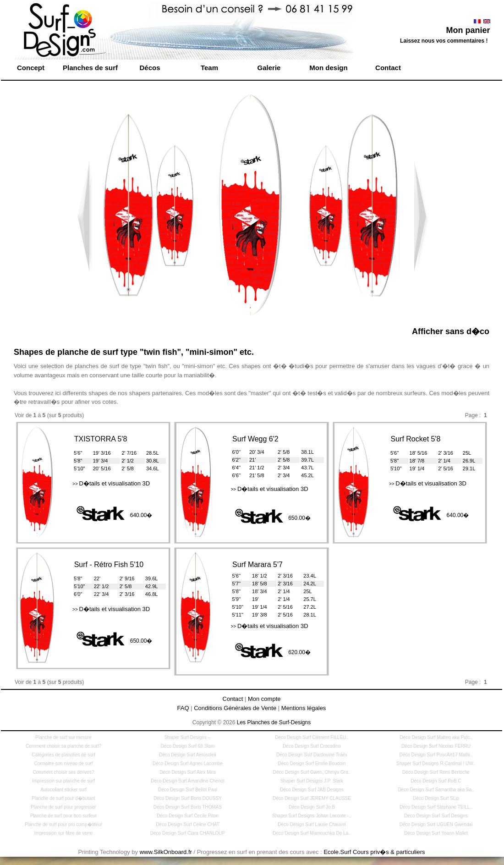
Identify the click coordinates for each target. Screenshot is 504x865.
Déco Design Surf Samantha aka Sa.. (436, 790)
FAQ (183, 708)
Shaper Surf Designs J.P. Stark (312, 781)
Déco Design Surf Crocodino (312, 746)
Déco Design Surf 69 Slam (188, 746)
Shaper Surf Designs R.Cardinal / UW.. (436, 763)
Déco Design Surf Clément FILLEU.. (312, 737)
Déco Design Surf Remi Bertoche (436, 772)
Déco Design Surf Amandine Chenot (188, 781)
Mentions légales (304, 708)
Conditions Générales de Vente (235, 708)
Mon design (328, 68)
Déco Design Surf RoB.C (436, 781)
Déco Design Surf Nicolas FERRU (436, 746)
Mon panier (468, 30)
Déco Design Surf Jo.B (312, 807)
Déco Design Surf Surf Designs (436, 816)
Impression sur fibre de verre (63, 833)
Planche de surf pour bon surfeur (64, 816)
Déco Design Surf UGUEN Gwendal (436, 824)
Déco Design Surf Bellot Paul (188, 790)
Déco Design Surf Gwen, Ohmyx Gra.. (312, 772)
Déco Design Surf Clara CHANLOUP (188, 833)
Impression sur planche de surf (63, 781)
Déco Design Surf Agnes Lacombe (188, 763)
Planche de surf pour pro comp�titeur (63, 824)
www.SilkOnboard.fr (166, 852)
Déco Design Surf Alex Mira (187, 772)
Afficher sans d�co (451, 331)
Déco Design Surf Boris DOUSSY (188, 798)
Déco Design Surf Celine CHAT (188, 824)
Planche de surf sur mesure (63, 737)
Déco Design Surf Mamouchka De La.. (312, 833)
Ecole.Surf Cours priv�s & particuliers (374, 852)
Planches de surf (90, 68)
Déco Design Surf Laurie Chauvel (312, 824)
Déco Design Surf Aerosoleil (188, 755)
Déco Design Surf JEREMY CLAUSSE (312, 798)
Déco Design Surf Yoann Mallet (436, 833)
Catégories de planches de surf (63, 755)
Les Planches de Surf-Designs (274, 722)
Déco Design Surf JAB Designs (312, 790)
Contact (388, 68)
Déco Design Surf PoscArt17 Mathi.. (436, 755)
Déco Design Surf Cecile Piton (188, 816)
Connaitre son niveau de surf (64, 763)
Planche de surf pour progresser (63, 807)
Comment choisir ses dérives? (64, 772)
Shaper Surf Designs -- (188, 737)
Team (209, 68)
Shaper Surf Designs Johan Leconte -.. (312, 816)
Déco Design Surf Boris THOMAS (188, 807)
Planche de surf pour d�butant (63, 798)
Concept (31, 68)
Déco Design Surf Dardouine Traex (312, 755)
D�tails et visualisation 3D (111, 483)
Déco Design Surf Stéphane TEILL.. (436, 807)
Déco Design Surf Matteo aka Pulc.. (436, 737)
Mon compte (264, 699)
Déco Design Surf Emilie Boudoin (312, 763)
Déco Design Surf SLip (436, 798)
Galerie (269, 68)
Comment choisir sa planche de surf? (63, 746)
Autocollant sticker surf (63, 790)
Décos (150, 68)
